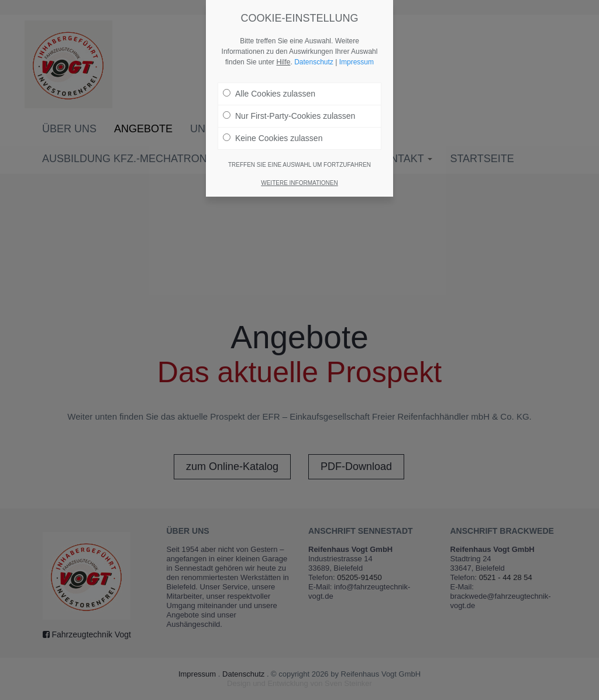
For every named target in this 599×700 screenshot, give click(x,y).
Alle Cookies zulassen (269, 94)
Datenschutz (314, 62)
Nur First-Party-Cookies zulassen (289, 116)
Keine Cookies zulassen (273, 138)
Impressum (357, 62)
